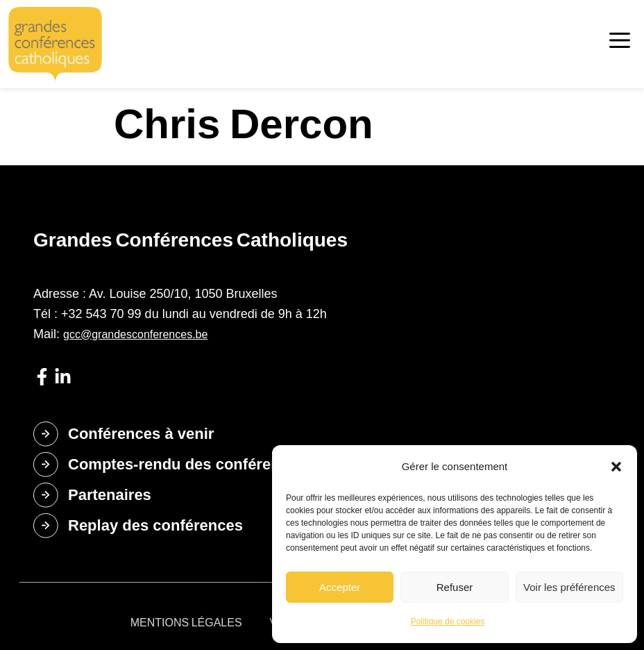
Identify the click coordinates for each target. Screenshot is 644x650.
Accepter (340, 587)
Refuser (455, 587)
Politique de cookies (448, 622)
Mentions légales (186, 623)
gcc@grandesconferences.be (135, 334)
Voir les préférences (569, 587)
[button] (616, 467)
